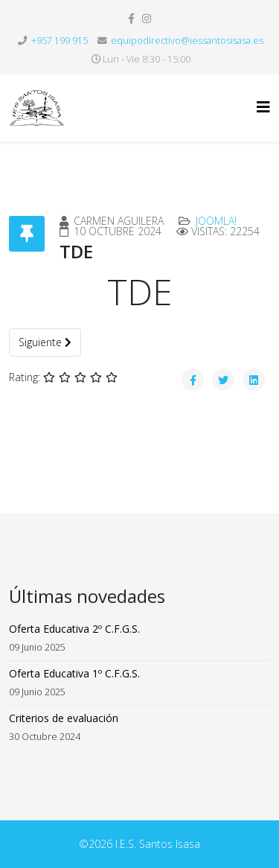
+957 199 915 (60, 41)
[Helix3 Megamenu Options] (263, 107)
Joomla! (216, 221)
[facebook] (131, 18)
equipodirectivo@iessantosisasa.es (187, 41)
